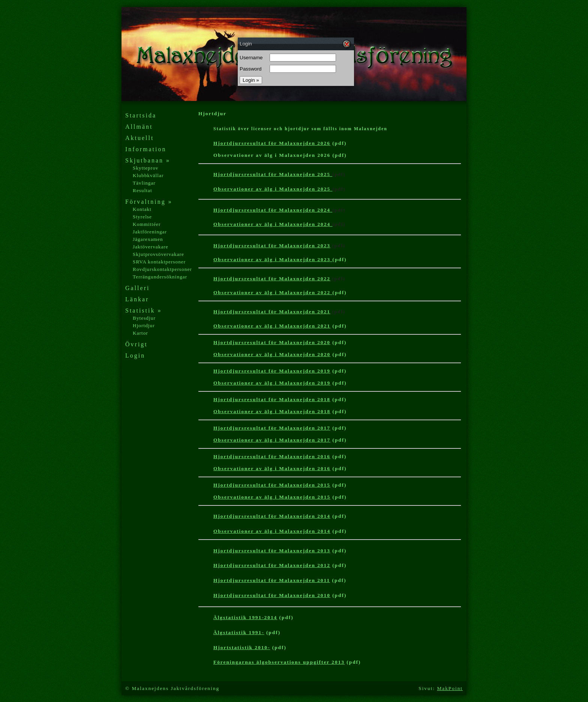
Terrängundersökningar (160, 277)
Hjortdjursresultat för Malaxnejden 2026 (272, 143)
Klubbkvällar (148, 175)
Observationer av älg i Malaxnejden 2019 (272, 383)
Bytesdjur (144, 318)
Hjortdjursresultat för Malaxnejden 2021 (272, 312)
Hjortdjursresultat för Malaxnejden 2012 (272, 565)
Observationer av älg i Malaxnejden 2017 (272, 440)
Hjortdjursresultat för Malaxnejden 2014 (272, 516)
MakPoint (450, 688)
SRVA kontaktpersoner (159, 262)
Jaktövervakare (151, 247)
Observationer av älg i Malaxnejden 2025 (273, 189)
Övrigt (136, 344)
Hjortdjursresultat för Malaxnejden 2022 (272, 279)
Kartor (140, 333)
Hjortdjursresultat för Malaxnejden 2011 (272, 580)
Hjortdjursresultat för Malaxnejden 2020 (272, 342)
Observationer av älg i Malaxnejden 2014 (272, 531)
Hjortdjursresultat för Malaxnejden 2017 (272, 428)
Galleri (137, 288)
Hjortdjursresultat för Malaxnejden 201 (272, 595)
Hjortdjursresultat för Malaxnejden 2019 (272, 371)
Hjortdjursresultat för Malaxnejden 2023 (272, 246)
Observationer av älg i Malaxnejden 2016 (272, 468)
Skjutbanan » (148, 160)
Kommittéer (147, 224)
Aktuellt (139, 138)
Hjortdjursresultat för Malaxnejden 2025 (273, 174)
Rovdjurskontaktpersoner (162, 269)
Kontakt (142, 209)
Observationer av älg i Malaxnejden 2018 (272, 411)
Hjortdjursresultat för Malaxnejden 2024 (273, 210)
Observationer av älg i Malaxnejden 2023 (273, 259)
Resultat (142, 190)
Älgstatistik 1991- (239, 632)
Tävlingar (144, 183)
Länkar (137, 299)
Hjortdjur (144, 325)
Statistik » (143, 310)
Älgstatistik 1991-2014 (245, 617)
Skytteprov (146, 168)
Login (135, 356)
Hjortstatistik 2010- (242, 647)
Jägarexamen (148, 239)
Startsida (141, 115)
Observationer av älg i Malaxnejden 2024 (273, 224)
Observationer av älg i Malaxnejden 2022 (273, 292)
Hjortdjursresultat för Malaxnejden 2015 (272, 485)
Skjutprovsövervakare (158, 254)
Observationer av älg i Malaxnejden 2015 (272, 497)
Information (146, 149)
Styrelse (142, 217)
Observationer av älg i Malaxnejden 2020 (272, 354)
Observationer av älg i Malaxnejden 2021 (272, 326)
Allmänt (139, 127)
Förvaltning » (149, 202)
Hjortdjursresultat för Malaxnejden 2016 (272, 456)
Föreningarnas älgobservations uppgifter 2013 (279, 662)
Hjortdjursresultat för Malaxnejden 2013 (272, 551)
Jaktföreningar (150, 232)
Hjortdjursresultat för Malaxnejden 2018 (272, 399)
